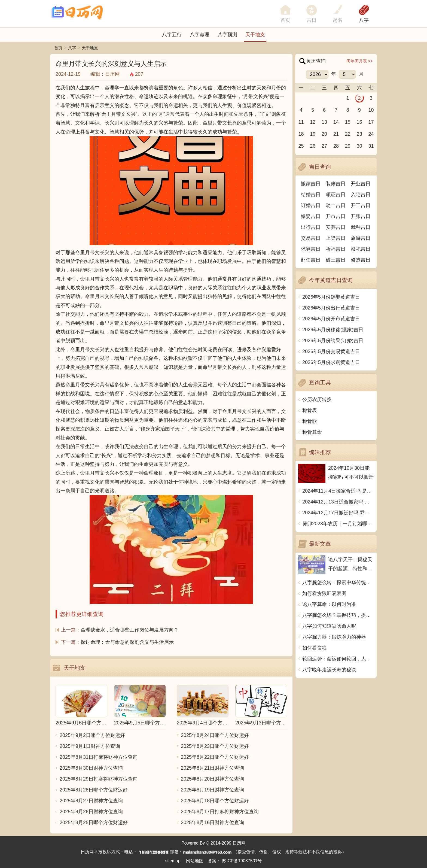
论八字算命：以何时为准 (329, 604)
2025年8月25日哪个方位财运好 (94, 823)
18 (301, 134)
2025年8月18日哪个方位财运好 (215, 801)
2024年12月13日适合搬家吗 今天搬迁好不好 (338, 502)
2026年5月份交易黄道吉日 (331, 351)
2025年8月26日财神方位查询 (91, 812)
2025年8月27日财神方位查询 (91, 801)
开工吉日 (361, 205)
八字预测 (227, 35)
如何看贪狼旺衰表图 (324, 593)
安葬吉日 (336, 227)
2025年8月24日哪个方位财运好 (215, 735)
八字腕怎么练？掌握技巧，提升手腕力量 (338, 615)
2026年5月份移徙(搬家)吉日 (333, 330)
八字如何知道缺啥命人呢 (329, 626)
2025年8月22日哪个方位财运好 (215, 757)
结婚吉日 (311, 195)
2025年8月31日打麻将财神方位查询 (99, 757)
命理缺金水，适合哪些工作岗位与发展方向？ (130, 630)
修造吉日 (361, 260)
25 (301, 146)
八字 (364, 20)
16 (359, 122)
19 (313, 134)
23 (359, 134)
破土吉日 (336, 260)
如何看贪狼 (315, 648)
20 (324, 134)
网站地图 (195, 861)
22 (348, 134)
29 (348, 146)
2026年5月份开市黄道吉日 (331, 319)
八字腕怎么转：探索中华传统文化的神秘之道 (338, 582)
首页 (58, 48)
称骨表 (310, 410)
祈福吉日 (336, 249)
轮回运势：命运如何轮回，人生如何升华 (338, 659)
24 (371, 134)
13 (324, 122)
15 (348, 122)
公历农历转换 (317, 399)
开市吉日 (336, 216)
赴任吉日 (311, 260)
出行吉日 (311, 227)
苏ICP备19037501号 (242, 861)
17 (371, 122)
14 (336, 122)
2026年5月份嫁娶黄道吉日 (331, 297)
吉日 (312, 20)
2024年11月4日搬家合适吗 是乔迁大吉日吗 (338, 491)
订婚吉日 (311, 205)
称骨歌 (310, 421)
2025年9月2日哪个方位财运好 (92, 735)
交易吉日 (311, 238)
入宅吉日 (361, 195)
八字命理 (200, 35)
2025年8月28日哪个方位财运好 (94, 790)
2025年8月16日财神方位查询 (212, 823)
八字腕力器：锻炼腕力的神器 (334, 637)
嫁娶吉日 (311, 216)
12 (313, 122)
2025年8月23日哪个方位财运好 (215, 746)
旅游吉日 (361, 238)
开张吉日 (361, 216)
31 (371, 146)
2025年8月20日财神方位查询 (212, 779)
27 (324, 146)
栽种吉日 (361, 227)
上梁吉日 (336, 238)
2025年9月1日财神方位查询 (90, 746)
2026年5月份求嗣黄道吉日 (331, 362)
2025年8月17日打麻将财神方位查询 (220, 812)
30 (359, 146)
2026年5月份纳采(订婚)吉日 (333, 341)
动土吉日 (336, 205)
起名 (338, 20)
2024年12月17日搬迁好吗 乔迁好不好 (338, 513)
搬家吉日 (311, 184)
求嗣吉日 (311, 249)
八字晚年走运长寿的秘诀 (329, 670)
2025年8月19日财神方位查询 (212, 790)
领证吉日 (336, 195)
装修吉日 (336, 184)
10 (371, 110)
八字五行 (172, 35)
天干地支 (255, 35)
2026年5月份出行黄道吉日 (331, 308)
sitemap (173, 861)
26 (313, 146)
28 (336, 146)
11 (301, 122)
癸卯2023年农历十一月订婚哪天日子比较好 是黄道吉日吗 (338, 524)
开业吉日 (361, 184)
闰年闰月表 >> (360, 61)
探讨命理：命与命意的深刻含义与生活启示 (127, 642)
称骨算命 (312, 432)
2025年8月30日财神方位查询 (91, 768)
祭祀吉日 (361, 249)
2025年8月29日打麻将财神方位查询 (99, 779)
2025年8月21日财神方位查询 (212, 768)
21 (336, 134)
